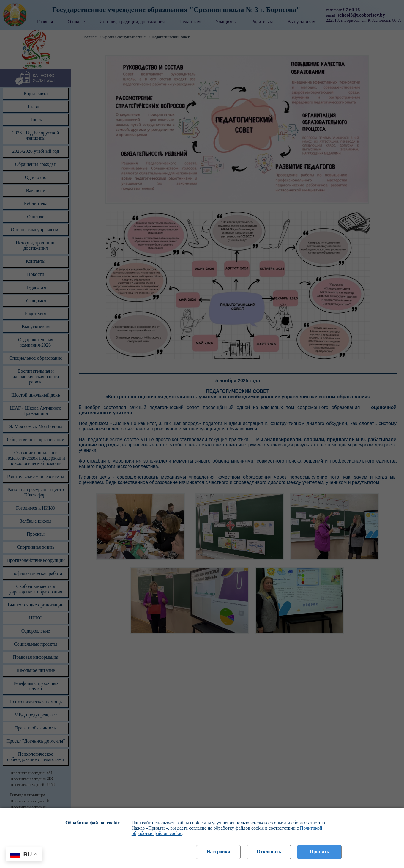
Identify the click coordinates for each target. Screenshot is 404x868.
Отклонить (269, 852)
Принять (319, 852)
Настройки (218, 852)
